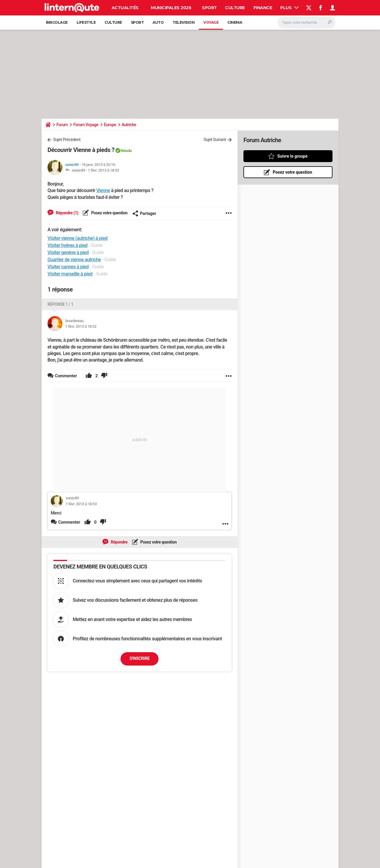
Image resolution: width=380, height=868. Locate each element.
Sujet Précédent (67, 140)
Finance (263, 8)
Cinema (235, 22)
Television (183, 22)
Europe (110, 125)
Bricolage (57, 22)
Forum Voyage (86, 125)
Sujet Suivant (215, 140)
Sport (209, 8)
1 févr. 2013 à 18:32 (81, 326)
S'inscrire (140, 658)
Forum (62, 125)
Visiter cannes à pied (68, 267)
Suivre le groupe (292, 156)
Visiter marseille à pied (70, 274)
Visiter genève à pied (68, 252)
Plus (289, 8)
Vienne (103, 190)
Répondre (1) (67, 213)
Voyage (211, 22)
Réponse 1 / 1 (60, 304)
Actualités (125, 8)
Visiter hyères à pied (68, 245)
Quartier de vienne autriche (74, 260)
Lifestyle (86, 22)
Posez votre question (109, 213)
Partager (144, 213)
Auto (158, 22)
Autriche (129, 125)
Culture (235, 8)
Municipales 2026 (171, 8)
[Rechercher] (307, 23)
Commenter (69, 522)
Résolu (126, 151)
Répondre (119, 542)
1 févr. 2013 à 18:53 (103, 170)
